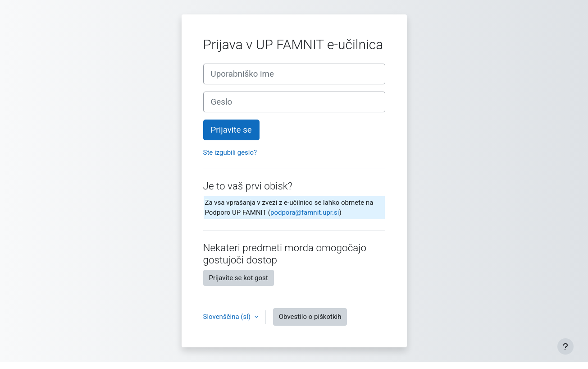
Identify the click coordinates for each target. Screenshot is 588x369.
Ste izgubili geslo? (230, 152)
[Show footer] (565, 346)
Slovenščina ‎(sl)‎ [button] (228, 317)
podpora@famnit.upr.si (305, 212)
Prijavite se (231, 130)
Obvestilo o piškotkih (310, 317)
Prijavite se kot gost (239, 278)
